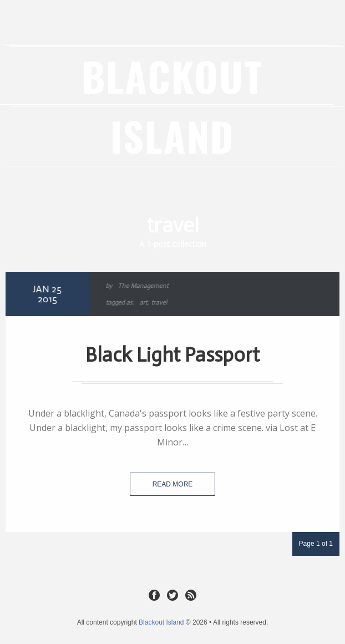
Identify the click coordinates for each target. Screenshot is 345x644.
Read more (173, 484)
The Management (142, 286)
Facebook (154, 595)
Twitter (172, 595)
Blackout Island (172, 106)
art (142, 302)
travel (158, 302)
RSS (191, 595)
